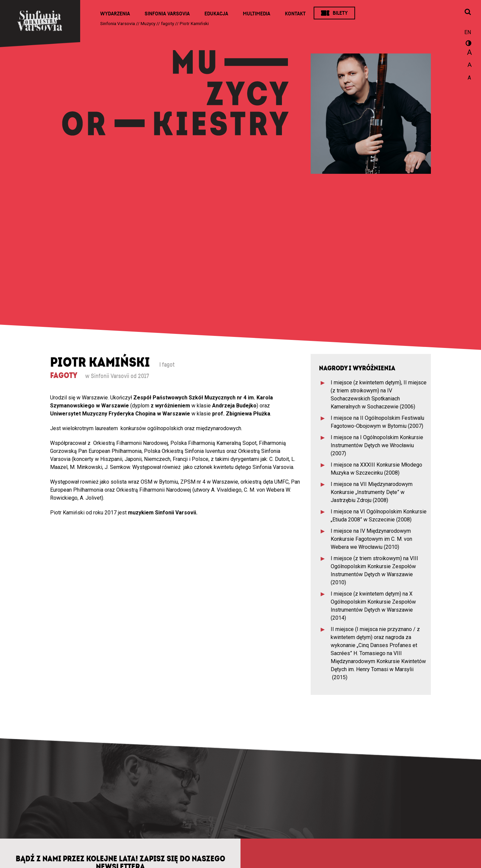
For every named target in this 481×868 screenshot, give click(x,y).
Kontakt (295, 14)
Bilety (340, 13)
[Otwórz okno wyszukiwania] (468, 12)
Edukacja (216, 14)
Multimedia (257, 14)
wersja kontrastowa (468, 44)
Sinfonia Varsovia (167, 14)
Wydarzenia (115, 14)
